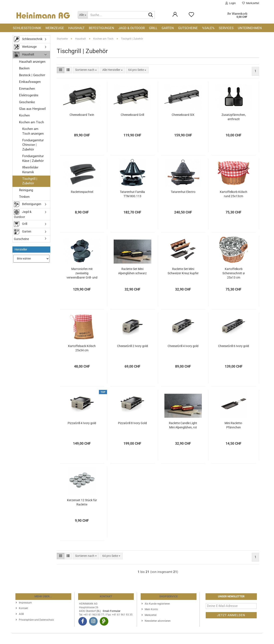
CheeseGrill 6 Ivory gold (234, 346)
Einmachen (27, 89)
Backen (24, 68)
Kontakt (23, 608)
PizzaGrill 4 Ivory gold (82, 423)
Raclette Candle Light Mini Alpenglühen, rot (183, 425)
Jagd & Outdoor (132, 28)
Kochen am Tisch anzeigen (33, 131)
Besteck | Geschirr (32, 75)
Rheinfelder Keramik (30, 170)
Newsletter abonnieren (158, 621)
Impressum (25, 603)
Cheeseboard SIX (183, 115)
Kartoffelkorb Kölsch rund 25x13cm (234, 194)
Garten (168, 28)
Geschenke (27, 102)
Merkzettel (251, 3)
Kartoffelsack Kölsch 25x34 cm (82, 348)
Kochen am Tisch (31, 122)
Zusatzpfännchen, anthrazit (234, 117)
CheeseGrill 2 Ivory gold (133, 346)
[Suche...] (83, 15)
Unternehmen (250, 28)
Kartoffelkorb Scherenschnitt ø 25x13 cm (234, 273)
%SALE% (208, 28)
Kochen (24, 115)
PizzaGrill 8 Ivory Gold (132, 423)
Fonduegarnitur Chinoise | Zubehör (33, 145)
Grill (153, 28)
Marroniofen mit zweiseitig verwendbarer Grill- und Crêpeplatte (82, 273)
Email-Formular (112, 611)
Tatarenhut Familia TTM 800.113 (132, 194)
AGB (21, 614)
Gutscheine (188, 28)
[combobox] (86, 70)
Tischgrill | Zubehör (30, 181)
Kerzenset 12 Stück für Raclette (82, 502)
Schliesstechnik (27, 28)
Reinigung (26, 190)
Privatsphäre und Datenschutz (36, 620)
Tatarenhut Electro (183, 192)
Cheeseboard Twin (82, 115)
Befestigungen (101, 28)
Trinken (24, 197)
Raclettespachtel (82, 192)
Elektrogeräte (29, 95)
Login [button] (231, 3)
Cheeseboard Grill (132, 115)
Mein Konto (151, 609)
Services (226, 28)
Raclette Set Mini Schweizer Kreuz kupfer (183, 271)
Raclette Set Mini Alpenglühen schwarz (132, 271)
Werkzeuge (55, 28)
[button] (61, 70)
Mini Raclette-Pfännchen (234, 425)
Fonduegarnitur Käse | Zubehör (33, 158)
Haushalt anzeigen (32, 62)
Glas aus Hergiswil (32, 109)
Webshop (121, 639)
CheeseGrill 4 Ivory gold (183, 346)
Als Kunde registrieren (157, 604)
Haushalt (76, 28)
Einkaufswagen (30, 82)
